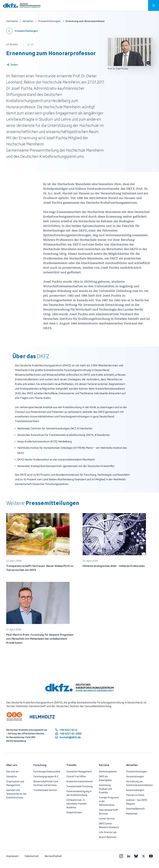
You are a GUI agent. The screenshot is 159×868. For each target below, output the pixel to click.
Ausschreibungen (135, 790)
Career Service (107, 819)
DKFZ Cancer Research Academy (109, 825)
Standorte (11, 776)
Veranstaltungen (135, 776)
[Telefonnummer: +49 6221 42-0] (68, 730)
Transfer (72, 765)
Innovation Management (79, 771)
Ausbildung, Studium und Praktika (105, 789)
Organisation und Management (15, 783)
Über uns (12, 765)
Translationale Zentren (45, 790)
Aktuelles (132, 765)
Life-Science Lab (108, 832)
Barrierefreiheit (53, 856)
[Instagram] (121, 856)
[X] (143, 856)
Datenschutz (32, 856)
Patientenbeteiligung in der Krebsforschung (79, 793)
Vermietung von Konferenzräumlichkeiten (139, 783)
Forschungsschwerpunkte (47, 771)
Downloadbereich (135, 809)
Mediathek (132, 814)
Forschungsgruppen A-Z (46, 776)
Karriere (104, 765)
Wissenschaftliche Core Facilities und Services (46, 783)
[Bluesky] (136, 856)
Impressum (12, 856)
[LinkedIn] (129, 856)
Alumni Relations (108, 837)
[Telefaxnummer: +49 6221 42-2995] (68, 734)
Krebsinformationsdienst (80, 781)
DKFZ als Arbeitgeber (106, 778)
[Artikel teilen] (12, 65)
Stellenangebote (108, 771)
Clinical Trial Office (76, 776)
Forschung (40, 765)
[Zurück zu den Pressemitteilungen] (22, 31)
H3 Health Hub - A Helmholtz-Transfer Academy (77, 804)
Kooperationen (74, 812)
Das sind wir (12, 771)
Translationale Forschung (79, 786)
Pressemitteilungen (137, 771)
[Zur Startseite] (22, 5)
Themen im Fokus (135, 795)
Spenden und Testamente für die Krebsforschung (16, 794)
